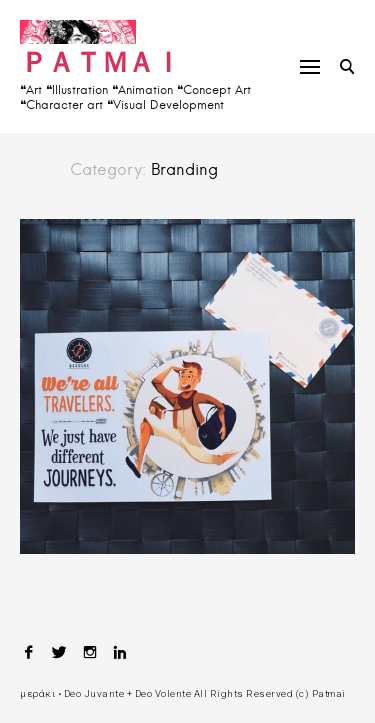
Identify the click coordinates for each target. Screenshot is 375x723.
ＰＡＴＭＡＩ (100, 61)
